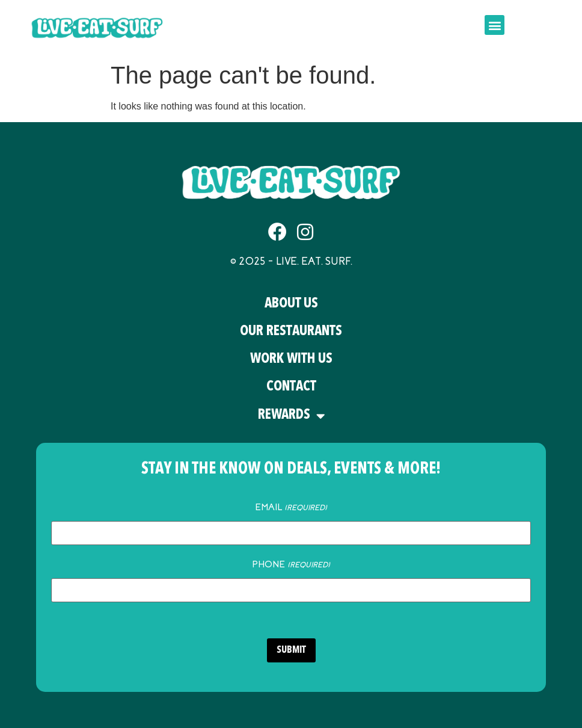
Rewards (291, 416)
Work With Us (291, 359)
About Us (291, 304)
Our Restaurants (291, 332)
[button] (495, 25)
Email (291, 507)
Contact (291, 387)
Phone (291, 564)
